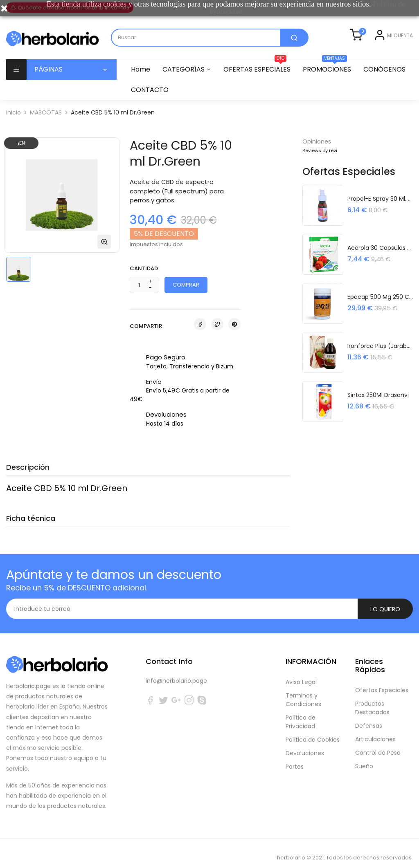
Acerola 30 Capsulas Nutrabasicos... (380, 256)
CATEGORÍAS (185, 81)
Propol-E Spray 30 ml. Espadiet (380, 206)
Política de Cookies (313, 731)
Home (141, 81)
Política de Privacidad (301, 713)
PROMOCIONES (331, 78)
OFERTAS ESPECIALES (259, 78)
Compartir (200, 336)
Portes (295, 758)
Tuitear (217, 336)
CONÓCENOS (152, 101)
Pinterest (234, 336)
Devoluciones (305, 744)
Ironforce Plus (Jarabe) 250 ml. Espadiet (380, 354)
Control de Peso (378, 744)
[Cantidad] (139, 297)
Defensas (369, 717)
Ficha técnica (31, 530)
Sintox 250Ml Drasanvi (378, 403)
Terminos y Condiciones (303, 691)
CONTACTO (205, 101)
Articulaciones (375, 730)
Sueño (364, 757)
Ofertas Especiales (382, 681)
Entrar (368, 54)
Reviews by (320, 162)
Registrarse (397, 54)
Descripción (28, 479)
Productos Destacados (372, 699)
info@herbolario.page (176, 672)
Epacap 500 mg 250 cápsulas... (380, 305)
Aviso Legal (301, 673)
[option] (19, 281)
